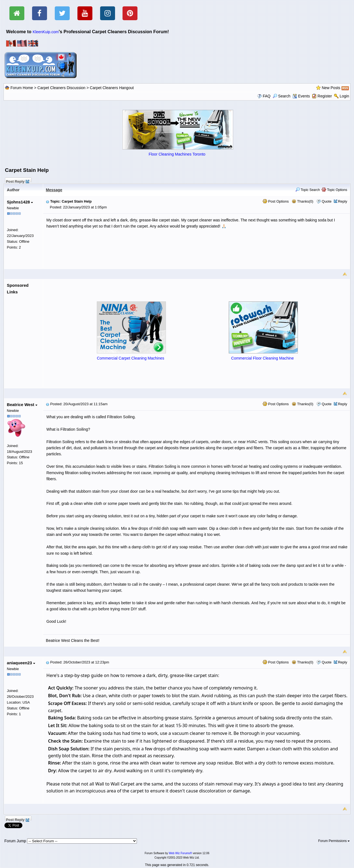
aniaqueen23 (21, 663)
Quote (326, 201)
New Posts (331, 88)
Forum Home (22, 88)
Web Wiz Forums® (180, 853)
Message (54, 190)
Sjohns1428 (20, 202)
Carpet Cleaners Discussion (61, 88)
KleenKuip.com (46, 32)
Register (325, 96)
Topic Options (334, 190)
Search (282, 96)
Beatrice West (22, 405)
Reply (343, 201)
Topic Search (308, 190)
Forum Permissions (334, 841)
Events (301, 96)
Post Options (276, 201)
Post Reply (17, 181)
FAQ (267, 96)
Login (344, 96)
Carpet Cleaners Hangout (112, 88)
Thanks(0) (303, 201)
